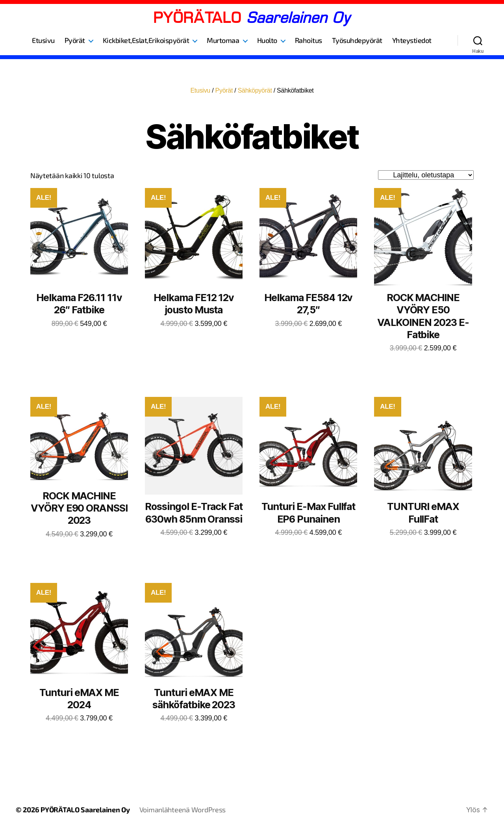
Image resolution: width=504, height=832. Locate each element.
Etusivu (43, 40)
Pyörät (75, 40)
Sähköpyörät (255, 90)
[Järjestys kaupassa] (426, 175)
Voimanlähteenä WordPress (183, 810)
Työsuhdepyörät (357, 40)
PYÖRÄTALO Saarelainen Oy (85, 810)
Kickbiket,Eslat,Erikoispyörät (146, 40)
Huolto (267, 40)
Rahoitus (309, 40)
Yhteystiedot (412, 40)
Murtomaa (223, 40)
